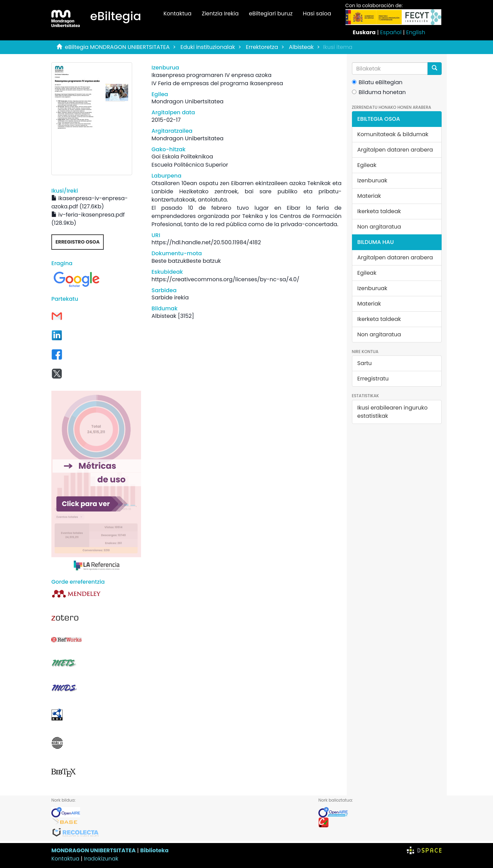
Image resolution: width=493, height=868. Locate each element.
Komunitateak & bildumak (393, 134)
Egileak (367, 165)
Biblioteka (154, 850)
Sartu (365, 363)
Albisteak (301, 47)
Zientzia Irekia (220, 14)
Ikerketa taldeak (379, 211)
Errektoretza (262, 47)
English (416, 32)
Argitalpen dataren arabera (395, 150)
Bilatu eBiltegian (377, 82)
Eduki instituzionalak (208, 47)
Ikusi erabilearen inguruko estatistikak (393, 412)
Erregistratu (373, 379)
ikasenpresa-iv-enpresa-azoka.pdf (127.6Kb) (90, 202)
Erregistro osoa (78, 242)
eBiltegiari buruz (271, 14)
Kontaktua (177, 14)
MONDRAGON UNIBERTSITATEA (93, 850)
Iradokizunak (101, 859)
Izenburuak (372, 180)
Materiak (369, 196)
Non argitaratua (379, 227)
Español (391, 32)
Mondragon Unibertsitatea (187, 101)
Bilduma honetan (379, 92)
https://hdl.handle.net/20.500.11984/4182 (206, 242)
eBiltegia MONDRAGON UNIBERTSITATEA (117, 47)
